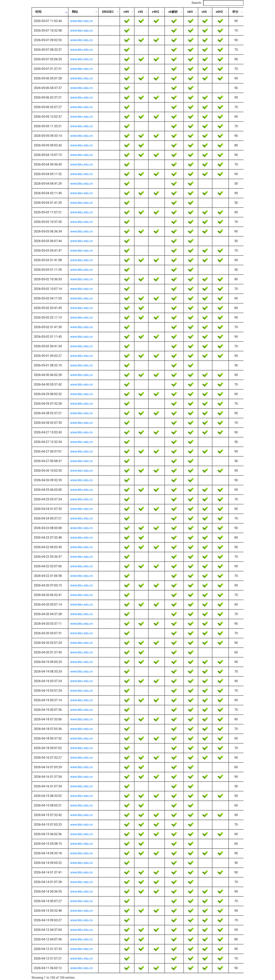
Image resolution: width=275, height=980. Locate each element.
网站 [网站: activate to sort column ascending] (75, 12)
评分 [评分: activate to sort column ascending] (235, 12)
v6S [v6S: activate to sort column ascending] (204, 12)
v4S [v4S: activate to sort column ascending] (140, 12)
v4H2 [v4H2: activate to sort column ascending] (156, 12)
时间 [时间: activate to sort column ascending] (38, 12)
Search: (218, 3)
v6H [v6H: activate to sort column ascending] (190, 12)
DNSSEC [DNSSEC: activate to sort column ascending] (108, 12)
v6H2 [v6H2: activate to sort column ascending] (219, 12)
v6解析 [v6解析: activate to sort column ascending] (173, 12)
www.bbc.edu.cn (82, 21)
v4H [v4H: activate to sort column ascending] (126, 12)
